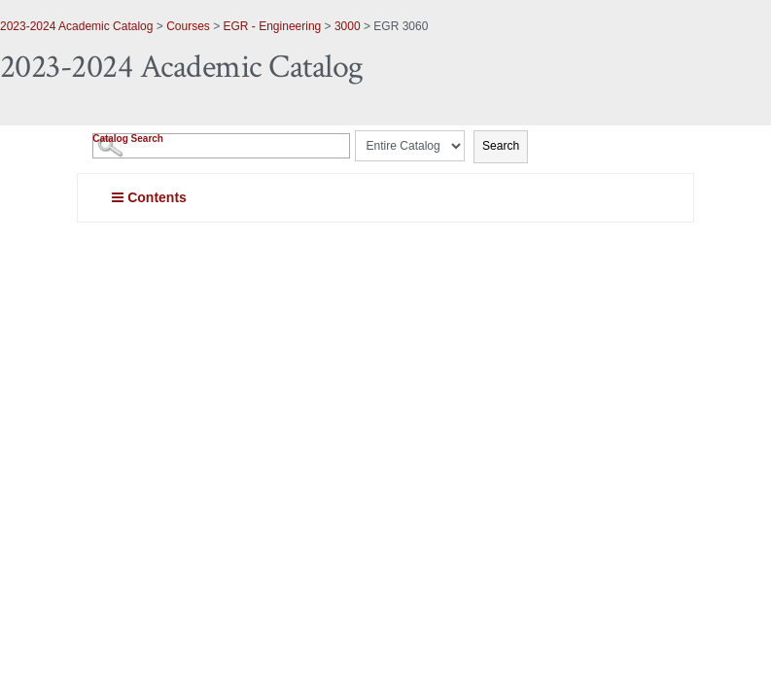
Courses (188, 26)
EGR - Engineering (273, 26)
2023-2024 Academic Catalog (76, 26)
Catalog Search (128, 139)
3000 (348, 26)
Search (501, 146)
